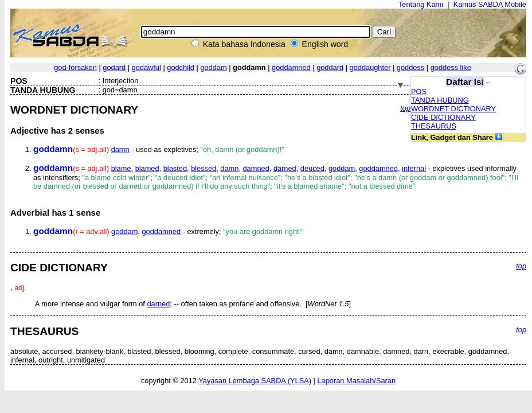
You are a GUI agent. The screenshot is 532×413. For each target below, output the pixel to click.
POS (419, 91)
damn (120, 149)
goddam (213, 67)
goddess (410, 67)
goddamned (291, 67)
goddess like (451, 67)
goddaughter (370, 67)
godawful (146, 67)
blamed (147, 168)
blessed (204, 168)
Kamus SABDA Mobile (490, 4)
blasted (175, 168)
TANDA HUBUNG (440, 100)
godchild (181, 67)
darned (285, 168)
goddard (330, 67)
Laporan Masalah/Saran (356, 381)
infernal (414, 168)
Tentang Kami (421, 4)
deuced (312, 168)
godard (114, 67)
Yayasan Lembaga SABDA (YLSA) (255, 381)
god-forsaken (75, 67)
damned (256, 168)
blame (121, 168)
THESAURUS (434, 126)
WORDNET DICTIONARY (453, 109)
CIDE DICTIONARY (443, 117)
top (405, 108)
